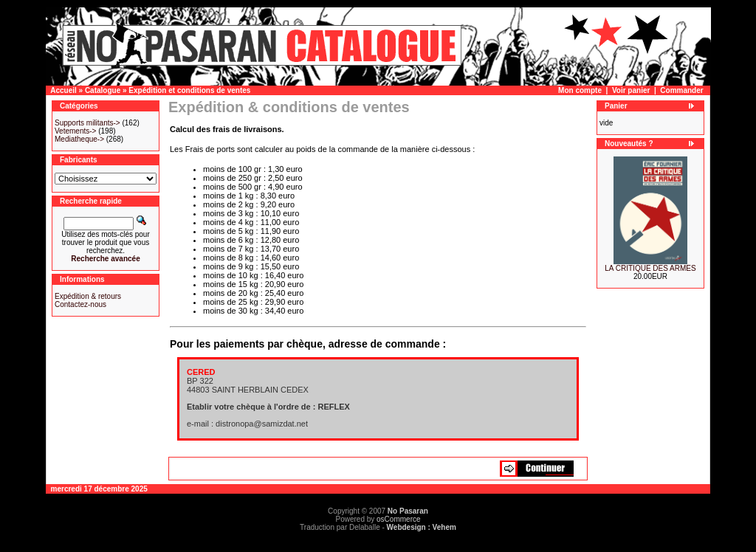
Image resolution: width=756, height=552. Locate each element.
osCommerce (398, 519)
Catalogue (103, 90)
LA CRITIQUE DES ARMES (650, 268)
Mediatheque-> (79, 139)
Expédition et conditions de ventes (189, 90)
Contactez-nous (80, 304)
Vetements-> (75, 131)
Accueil (63, 90)
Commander (681, 90)
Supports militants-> (87, 123)
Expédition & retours (88, 296)
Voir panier (631, 90)
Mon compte (580, 90)
